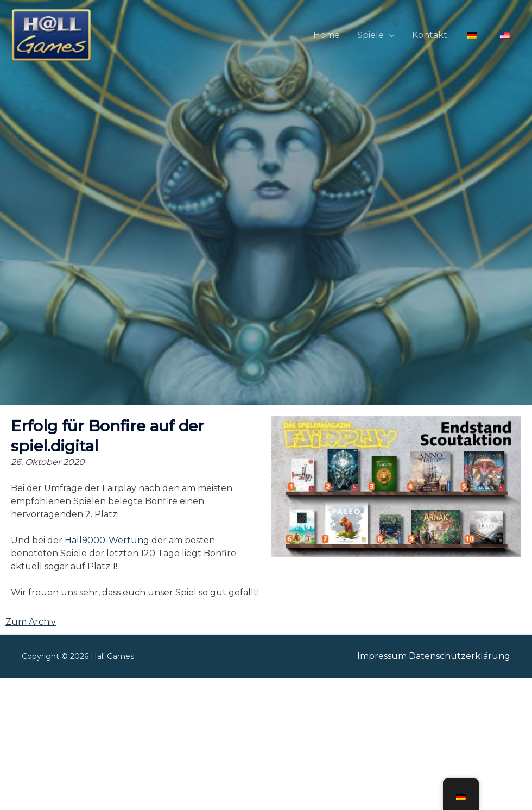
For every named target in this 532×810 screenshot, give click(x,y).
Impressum (382, 656)
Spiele (370, 35)
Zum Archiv (31, 622)
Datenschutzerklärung (460, 656)
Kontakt (430, 35)
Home (327, 35)
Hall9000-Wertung (107, 540)
